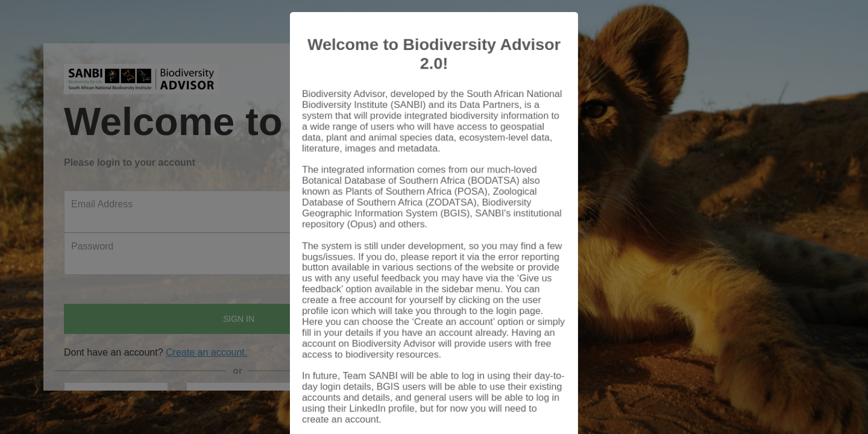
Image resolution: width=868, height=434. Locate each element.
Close (539, 399)
